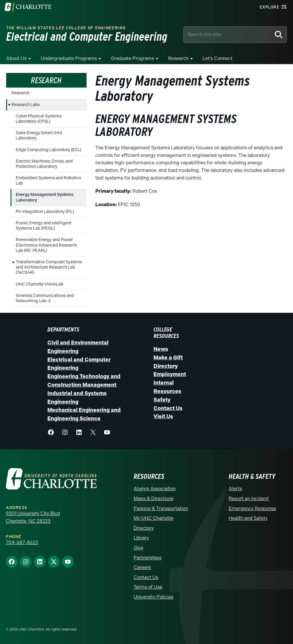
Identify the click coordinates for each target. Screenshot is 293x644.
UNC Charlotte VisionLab (40, 284)
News (161, 349)
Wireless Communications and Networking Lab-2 (45, 298)
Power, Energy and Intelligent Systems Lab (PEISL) (44, 226)
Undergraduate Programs (69, 58)
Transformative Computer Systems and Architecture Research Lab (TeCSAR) (49, 267)
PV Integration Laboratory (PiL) (45, 212)
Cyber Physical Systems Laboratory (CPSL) (39, 119)
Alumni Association (155, 489)
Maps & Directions (154, 499)
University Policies (154, 597)
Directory (166, 366)
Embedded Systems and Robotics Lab (48, 181)
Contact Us (168, 408)
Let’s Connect (218, 58)
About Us (16, 58)
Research (178, 58)
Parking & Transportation (161, 509)
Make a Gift (168, 358)
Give (138, 548)
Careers (142, 567)
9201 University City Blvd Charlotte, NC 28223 (33, 517)
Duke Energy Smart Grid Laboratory (39, 135)
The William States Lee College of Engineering (66, 28)
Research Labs (26, 105)
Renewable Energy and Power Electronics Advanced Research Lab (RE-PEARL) (46, 245)
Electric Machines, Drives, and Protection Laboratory (44, 164)
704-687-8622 (22, 543)
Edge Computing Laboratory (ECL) (49, 150)
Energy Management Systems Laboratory (45, 197)
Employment (170, 374)
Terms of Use (148, 587)
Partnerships (148, 558)
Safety (162, 400)
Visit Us (163, 416)
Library (141, 538)
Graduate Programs (132, 58)
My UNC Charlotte (154, 518)
